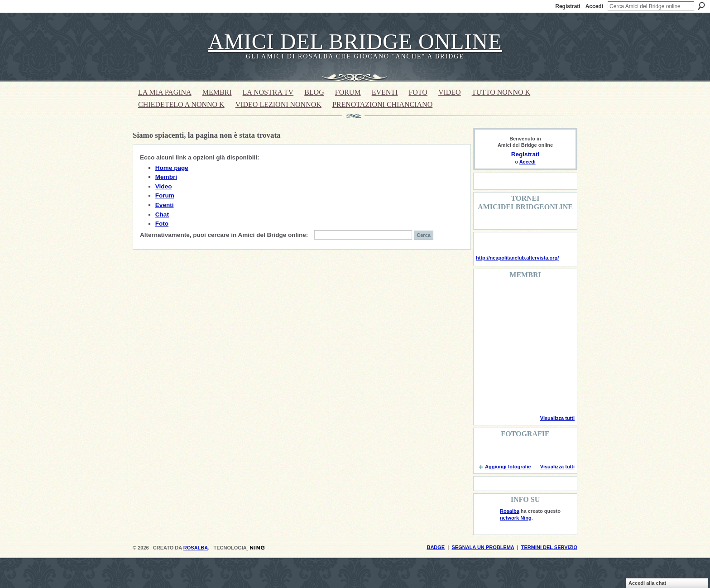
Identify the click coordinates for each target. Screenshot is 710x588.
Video (164, 186)
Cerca (701, 6)
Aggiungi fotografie (508, 467)
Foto (162, 224)
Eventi (165, 205)
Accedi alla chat (647, 583)
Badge (436, 547)
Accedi (594, 6)
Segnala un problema (483, 547)
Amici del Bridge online (355, 41)
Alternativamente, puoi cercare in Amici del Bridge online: (224, 235)
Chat (162, 214)
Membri (166, 177)
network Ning (516, 518)
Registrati (568, 6)
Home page (172, 168)
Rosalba (510, 511)
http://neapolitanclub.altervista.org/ (517, 258)
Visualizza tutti (557, 418)
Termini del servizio (549, 547)
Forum (165, 195)
